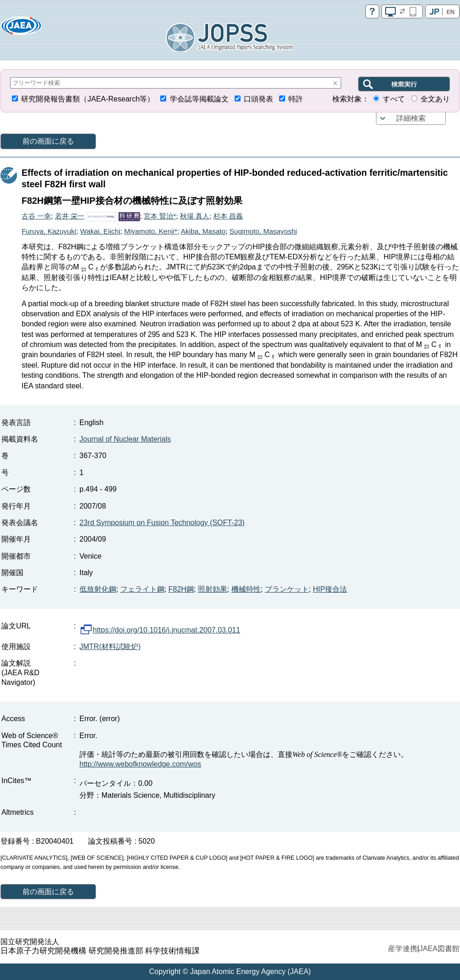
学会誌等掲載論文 (199, 99)
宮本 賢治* (160, 216)
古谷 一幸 (36, 216)
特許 (296, 99)
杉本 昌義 (228, 216)
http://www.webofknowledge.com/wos (140, 764)
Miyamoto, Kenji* (151, 231)
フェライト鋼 (142, 589)
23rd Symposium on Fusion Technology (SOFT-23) (162, 523)
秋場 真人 (195, 216)
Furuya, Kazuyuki (49, 231)
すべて (394, 99)
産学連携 (403, 949)
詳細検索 (411, 118)
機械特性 (246, 589)
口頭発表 (258, 99)
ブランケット (287, 589)
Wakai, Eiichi (100, 231)
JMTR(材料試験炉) (110, 647)
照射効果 (213, 589)
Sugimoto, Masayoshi (263, 231)
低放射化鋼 (98, 589)
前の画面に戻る (48, 141)
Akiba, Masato (203, 231)
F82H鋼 (181, 589)
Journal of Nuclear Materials (125, 439)
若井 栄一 (70, 216)
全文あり (435, 99)
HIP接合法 (330, 589)
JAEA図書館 (439, 949)
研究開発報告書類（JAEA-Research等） (88, 99)
